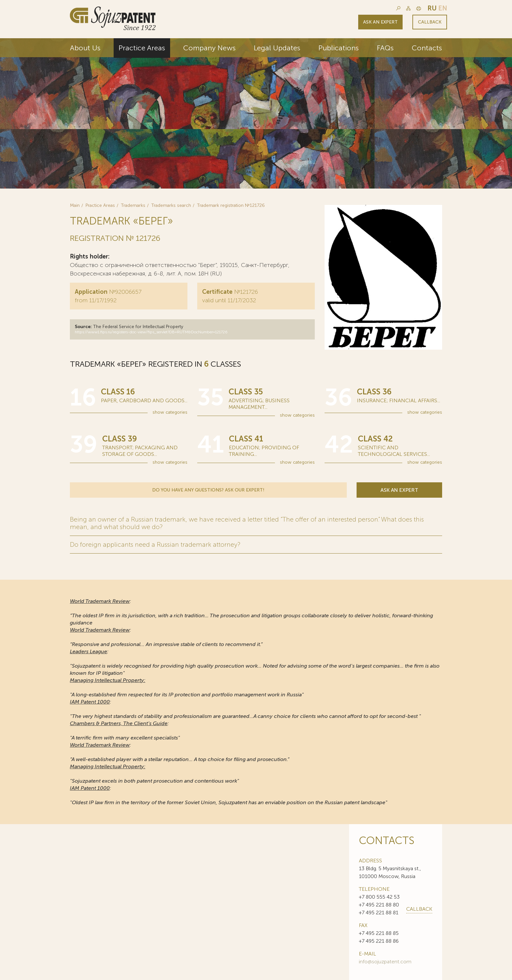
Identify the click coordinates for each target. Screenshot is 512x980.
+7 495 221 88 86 (379, 941)
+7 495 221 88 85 (379, 933)
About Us (85, 48)
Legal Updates (277, 48)
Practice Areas (142, 48)
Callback (430, 22)
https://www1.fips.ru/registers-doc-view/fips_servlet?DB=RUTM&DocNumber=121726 (151, 332)
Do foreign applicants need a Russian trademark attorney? (156, 544)
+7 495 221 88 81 (379, 912)
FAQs (385, 48)
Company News (209, 48)
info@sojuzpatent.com (385, 961)
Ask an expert (380, 22)
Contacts (427, 48)
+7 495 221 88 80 (379, 904)
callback (419, 909)
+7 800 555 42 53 (379, 897)
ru (432, 8)
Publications (339, 48)
